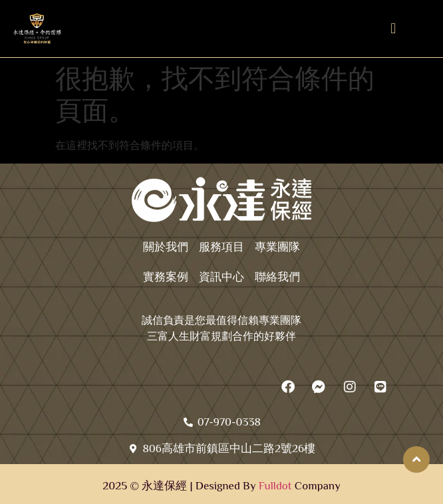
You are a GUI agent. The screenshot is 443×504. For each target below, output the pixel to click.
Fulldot (275, 486)
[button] (393, 29)
